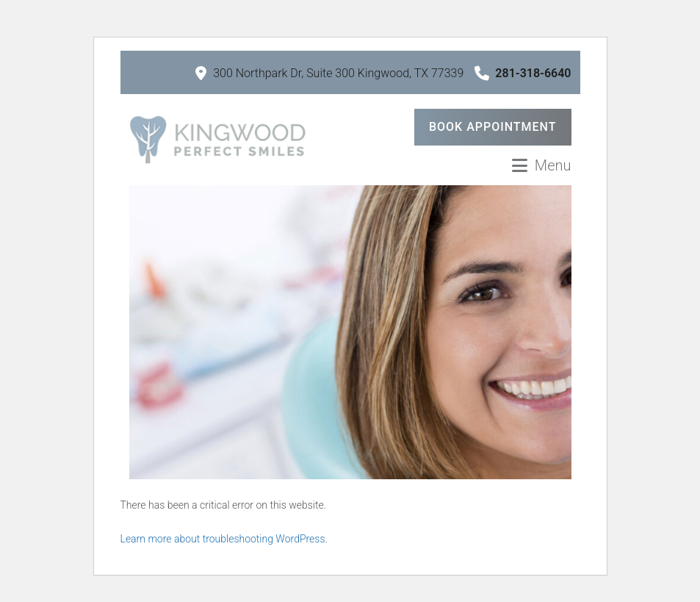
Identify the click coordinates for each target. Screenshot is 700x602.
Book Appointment (493, 127)
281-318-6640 (523, 73)
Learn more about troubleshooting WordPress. (224, 539)
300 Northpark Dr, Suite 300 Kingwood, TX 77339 (329, 73)
